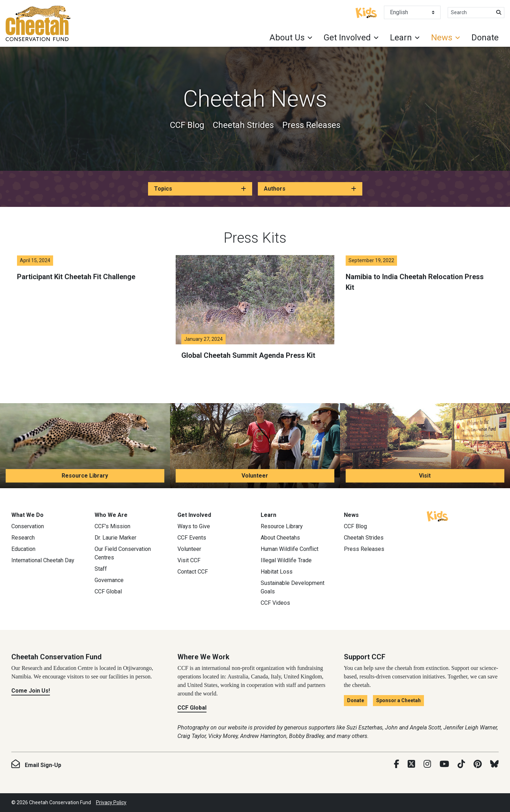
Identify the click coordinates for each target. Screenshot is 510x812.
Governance (109, 580)
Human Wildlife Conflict (290, 549)
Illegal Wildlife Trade (286, 560)
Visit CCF (189, 560)
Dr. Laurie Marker (115, 538)
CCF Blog (187, 125)
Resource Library (85, 476)
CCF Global (108, 591)
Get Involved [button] (347, 38)
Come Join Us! (31, 691)
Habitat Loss (277, 572)
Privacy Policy (111, 802)
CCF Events (192, 538)
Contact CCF (193, 572)
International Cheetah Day (43, 560)
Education (23, 549)
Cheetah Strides (243, 125)
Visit (425, 476)
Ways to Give (194, 526)
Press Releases (311, 125)
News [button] (442, 38)
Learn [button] (401, 38)
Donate (485, 38)
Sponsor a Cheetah (398, 700)
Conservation (28, 526)
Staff (101, 569)
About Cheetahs (280, 538)
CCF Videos (275, 603)
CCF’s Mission (112, 526)
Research (23, 538)
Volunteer (255, 476)
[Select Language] (412, 12)
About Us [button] (287, 38)
